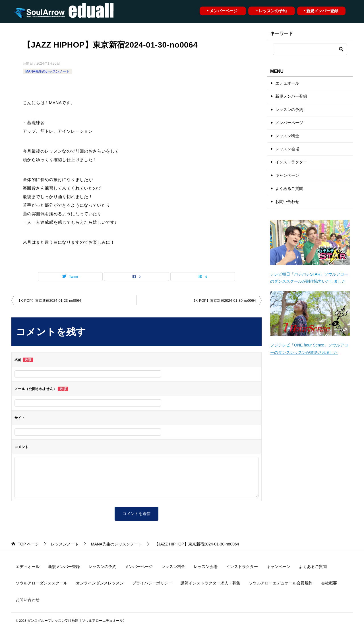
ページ (28, 544)
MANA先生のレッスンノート (47, 71)
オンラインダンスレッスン (100, 583)
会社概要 (329, 583)
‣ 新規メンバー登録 (321, 11)
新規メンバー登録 (291, 96)
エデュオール (287, 83)
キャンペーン (287, 175)
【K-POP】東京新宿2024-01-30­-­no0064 (224, 301)
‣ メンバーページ (222, 11)
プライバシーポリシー (152, 583)
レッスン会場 (287, 149)
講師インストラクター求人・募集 (210, 583)
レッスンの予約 (289, 110)
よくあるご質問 (289, 188)
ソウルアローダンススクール (42, 583)
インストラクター (291, 162)
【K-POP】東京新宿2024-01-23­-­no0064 (49, 301)
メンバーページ (289, 123)
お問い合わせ (287, 202)
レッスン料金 (287, 136)
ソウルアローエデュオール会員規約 (281, 583)
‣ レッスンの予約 (271, 11)
